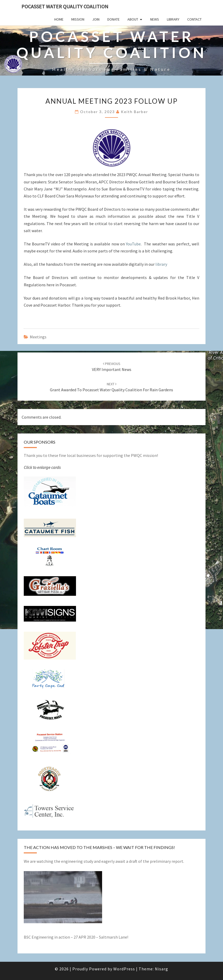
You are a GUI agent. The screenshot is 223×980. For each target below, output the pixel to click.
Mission (78, 19)
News (155, 19)
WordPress (124, 969)
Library (173, 19)
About (133, 19)
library (161, 264)
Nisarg (162, 969)
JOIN (96, 19)
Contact (194, 19)
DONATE (113, 19)
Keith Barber (134, 112)
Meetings (38, 337)
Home (59, 19)
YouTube (133, 244)
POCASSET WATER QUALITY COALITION (65, 6)
